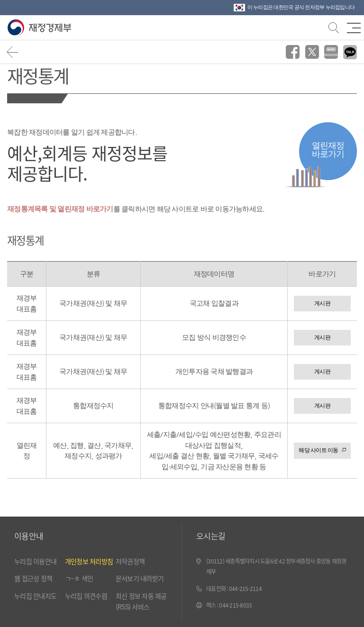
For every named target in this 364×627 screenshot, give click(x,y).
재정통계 (38, 75)
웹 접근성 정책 (33, 578)
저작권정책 (130, 561)
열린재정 (328, 150)
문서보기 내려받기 (140, 578)
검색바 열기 (333, 27)
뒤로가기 (13, 52)
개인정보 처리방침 (89, 561)
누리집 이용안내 (35, 561)
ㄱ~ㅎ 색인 (79, 578)
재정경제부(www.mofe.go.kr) (41, 28)
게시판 (322, 303)
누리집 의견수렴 (86, 596)
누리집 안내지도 (35, 596)
